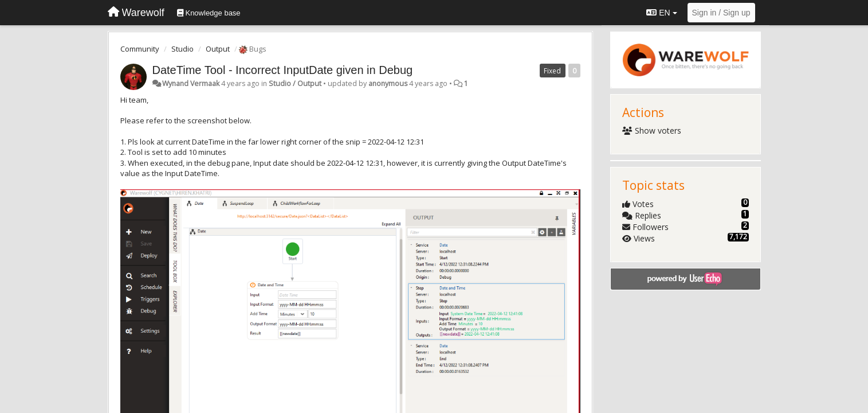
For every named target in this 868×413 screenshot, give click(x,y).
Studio (182, 49)
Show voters (652, 130)
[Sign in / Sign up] (721, 13)
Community (140, 49)
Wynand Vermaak (191, 83)
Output (218, 49)
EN (661, 13)
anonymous (388, 83)
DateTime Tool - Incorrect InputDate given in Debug (283, 70)
